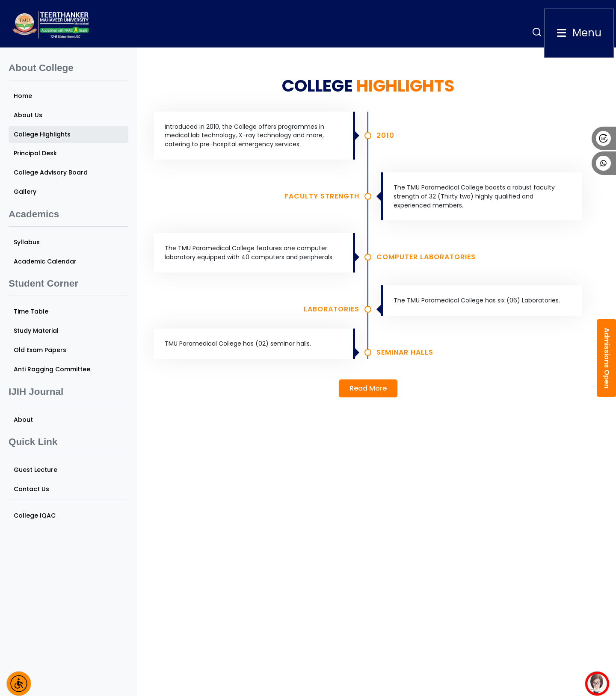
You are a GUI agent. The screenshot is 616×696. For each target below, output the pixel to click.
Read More (368, 388)
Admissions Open (607, 358)
